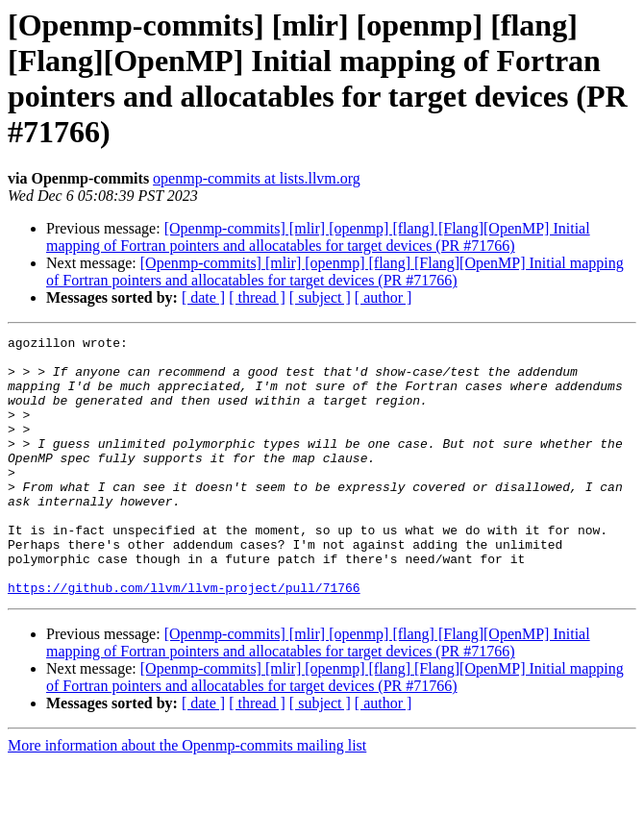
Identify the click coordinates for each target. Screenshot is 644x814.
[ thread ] (257, 297)
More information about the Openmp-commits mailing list (187, 797)
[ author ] (384, 297)
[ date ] (203, 297)
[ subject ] (320, 297)
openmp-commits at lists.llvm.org (257, 178)
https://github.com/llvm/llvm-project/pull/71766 (184, 639)
